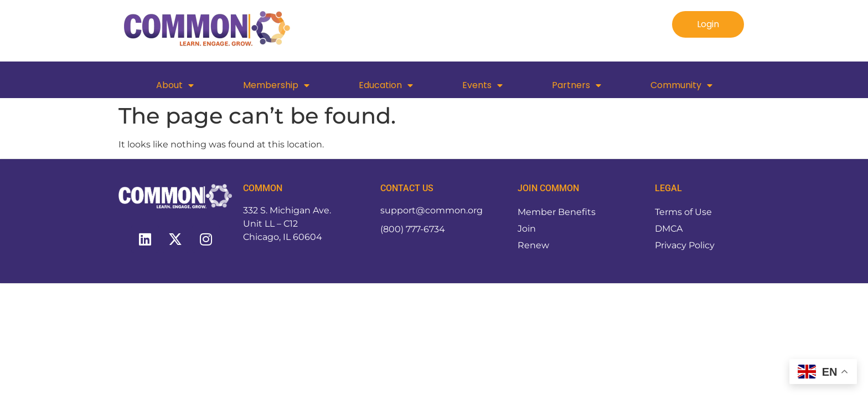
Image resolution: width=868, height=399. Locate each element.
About (175, 85)
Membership (276, 85)
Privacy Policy (685, 245)
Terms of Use (683, 212)
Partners (577, 85)
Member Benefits (557, 212)
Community (681, 85)
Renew (533, 245)
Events (482, 85)
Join (527, 229)
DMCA (669, 229)
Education (386, 85)
